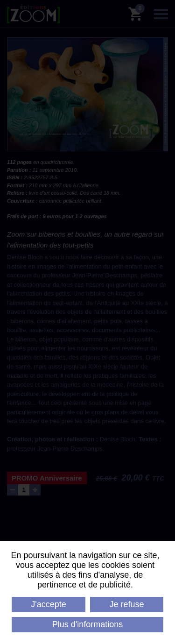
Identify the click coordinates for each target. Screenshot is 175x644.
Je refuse (127, 604)
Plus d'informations (88, 624)
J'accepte (48, 604)
